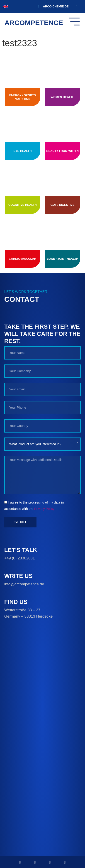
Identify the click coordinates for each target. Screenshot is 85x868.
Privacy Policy (44, 509)
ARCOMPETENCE (34, 23)
